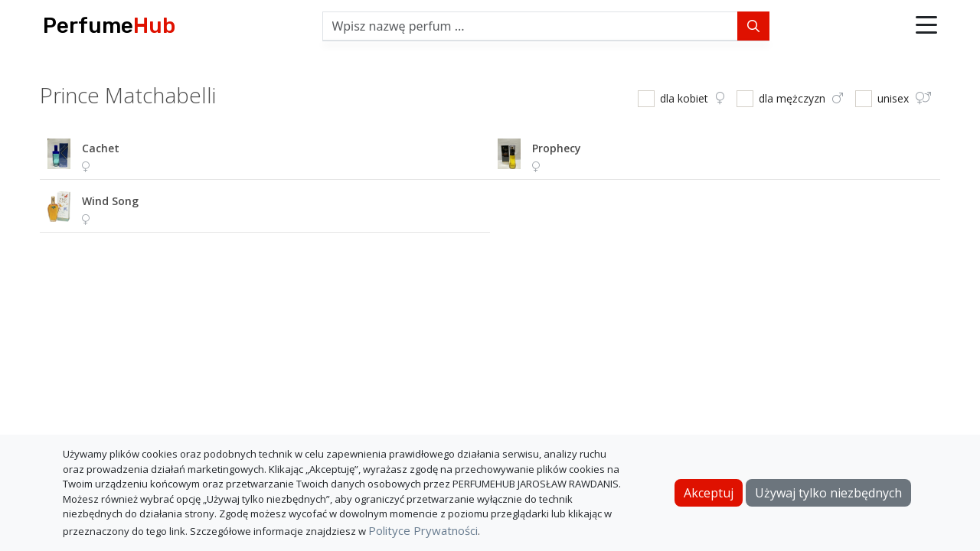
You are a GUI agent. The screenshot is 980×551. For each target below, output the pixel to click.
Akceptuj (709, 493)
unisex (904, 98)
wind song (110, 201)
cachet (101, 148)
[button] (926, 26)
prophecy (557, 148)
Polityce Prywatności (423, 530)
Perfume (109, 26)
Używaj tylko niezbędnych (828, 493)
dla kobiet (692, 98)
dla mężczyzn (801, 98)
